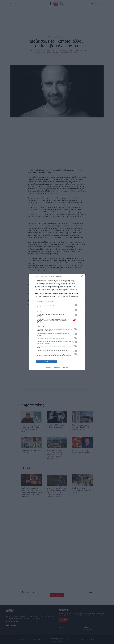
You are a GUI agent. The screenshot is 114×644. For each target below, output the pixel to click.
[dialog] (57, 322)
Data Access (57, 367)
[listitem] (57, 302)
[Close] (82, 277)
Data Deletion (49, 367)
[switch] (75, 305)
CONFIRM (47, 362)
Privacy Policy (65, 367)
